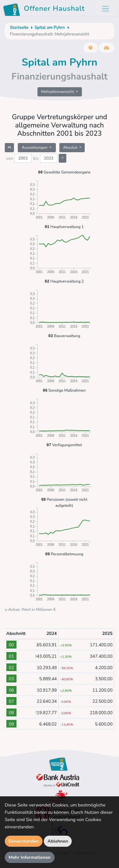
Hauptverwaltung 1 (64, 227)
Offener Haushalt (45, 10)
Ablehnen (58, 841)
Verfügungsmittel (64, 445)
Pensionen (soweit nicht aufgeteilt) (64, 502)
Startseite (19, 28)
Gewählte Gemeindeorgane (64, 172)
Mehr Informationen (30, 857)
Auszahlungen (35, 147)
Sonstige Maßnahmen (64, 390)
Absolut (71, 147)
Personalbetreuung (64, 554)
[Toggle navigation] (106, 9)
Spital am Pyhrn (50, 28)
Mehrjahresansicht (58, 91)
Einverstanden (24, 841)
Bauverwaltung (64, 336)
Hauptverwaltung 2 (64, 281)
